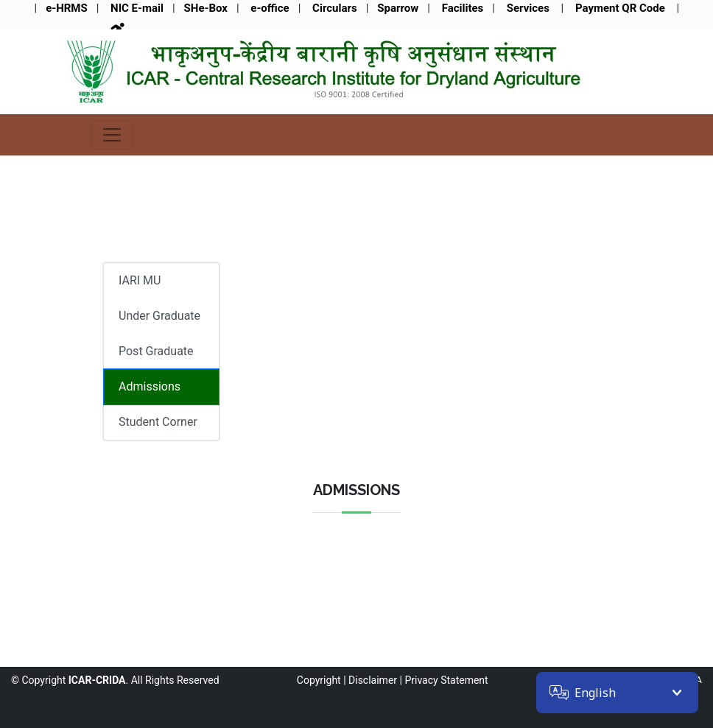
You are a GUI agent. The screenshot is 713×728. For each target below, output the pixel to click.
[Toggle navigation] (112, 135)
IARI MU (140, 280)
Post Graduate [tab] (156, 351)
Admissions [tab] (150, 386)
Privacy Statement (446, 680)
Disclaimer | (375, 680)
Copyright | (322, 680)
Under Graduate (159, 316)
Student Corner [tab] (158, 422)
